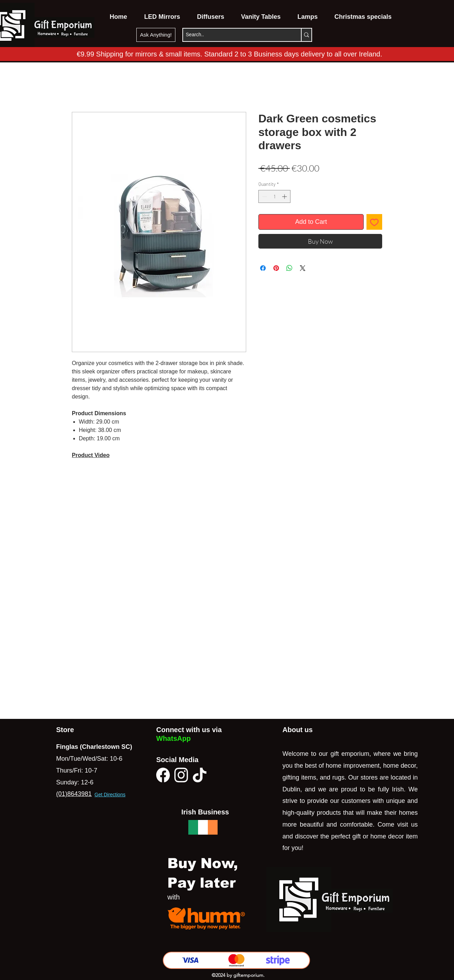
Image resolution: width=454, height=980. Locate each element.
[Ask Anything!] (156, 35)
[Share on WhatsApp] (289, 268)
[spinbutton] (274, 196)
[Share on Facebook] (263, 268)
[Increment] (285, 196)
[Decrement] (264, 196)
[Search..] (235, 35)
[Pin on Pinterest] (276, 268)
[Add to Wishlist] (374, 222)
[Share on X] (303, 268)
